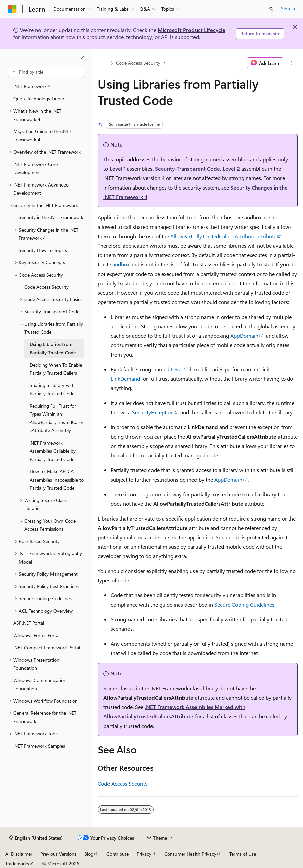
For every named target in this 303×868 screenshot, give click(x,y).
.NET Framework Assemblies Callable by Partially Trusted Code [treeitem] (53, 451)
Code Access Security (138, 63)
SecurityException (153, 412)
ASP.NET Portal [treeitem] (29, 623)
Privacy (144, 854)
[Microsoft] (12, 9)
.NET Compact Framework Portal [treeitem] (47, 647)
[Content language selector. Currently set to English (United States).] (36, 838)
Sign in (288, 9)
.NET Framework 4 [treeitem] (32, 86)
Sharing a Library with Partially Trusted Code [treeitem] (52, 389)
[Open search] (271, 9)
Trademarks (17, 863)
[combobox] (46, 72)
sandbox (120, 264)
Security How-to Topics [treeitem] (43, 250)
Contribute (118, 854)
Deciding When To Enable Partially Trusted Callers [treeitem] (56, 369)
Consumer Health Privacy (190, 854)
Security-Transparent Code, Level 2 (197, 169)
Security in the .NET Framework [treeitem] (51, 217)
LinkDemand (125, 379)
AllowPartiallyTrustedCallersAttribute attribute (223, 236)
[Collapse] (82, 58)
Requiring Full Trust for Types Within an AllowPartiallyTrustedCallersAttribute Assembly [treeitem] (56, 418)
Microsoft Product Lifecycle (191, 30)
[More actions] (292, 63)
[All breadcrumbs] (104, 63)
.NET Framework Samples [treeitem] (39, 746)
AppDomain (244, 336)
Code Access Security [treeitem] (46, 287)
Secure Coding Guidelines (244, 604)
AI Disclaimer (19, 854)
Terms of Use (243, 854)
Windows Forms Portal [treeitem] (36, 635)
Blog (89, 854)
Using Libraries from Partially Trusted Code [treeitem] (53, 348)
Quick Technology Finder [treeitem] (39, 99)
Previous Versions (58, 854)
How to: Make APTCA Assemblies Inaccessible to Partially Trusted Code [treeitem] (57, 480)
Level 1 (118, 169)
